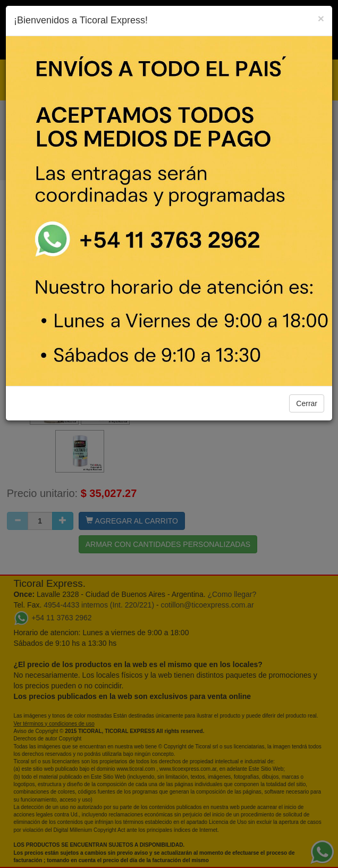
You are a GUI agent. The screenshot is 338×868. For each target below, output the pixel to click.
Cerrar (307, 403)
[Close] (321, 18)
